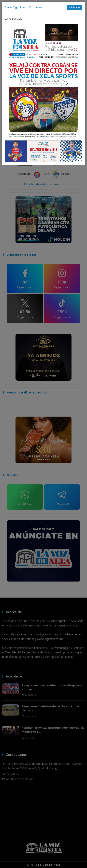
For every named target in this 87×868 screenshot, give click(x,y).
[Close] (74, 7)
